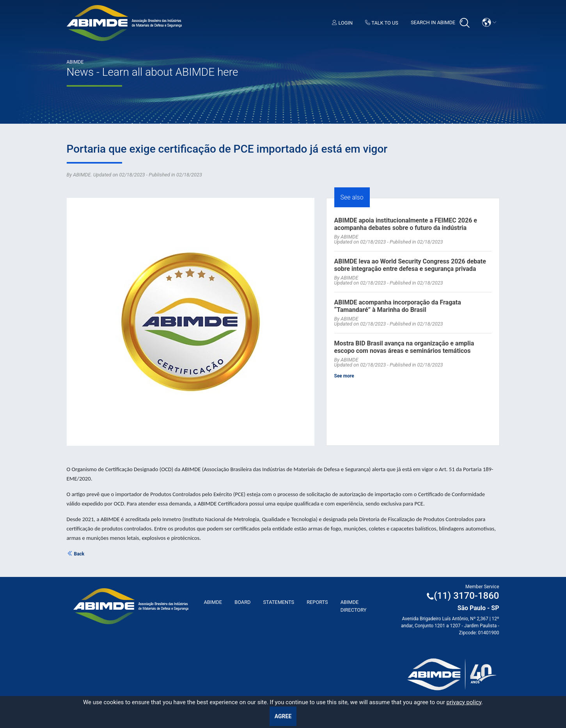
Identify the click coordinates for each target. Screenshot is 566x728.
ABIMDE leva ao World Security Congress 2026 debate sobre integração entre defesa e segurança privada (410, 265)
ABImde (213, 602)
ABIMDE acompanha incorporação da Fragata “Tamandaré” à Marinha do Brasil (398, 306)
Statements (279, 602)
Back (76, 554)
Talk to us (382, 23)
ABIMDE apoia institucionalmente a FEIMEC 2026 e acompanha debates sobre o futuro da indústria (406, 224)
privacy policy (464, 702)
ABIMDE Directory (354, 606)
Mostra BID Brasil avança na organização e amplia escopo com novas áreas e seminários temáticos (404, 347)
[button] (489, 22)
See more (344, 376)
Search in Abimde (440, 23)
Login (342, 23)
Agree (283, 716)
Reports (317, 602)
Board (242, 602)
